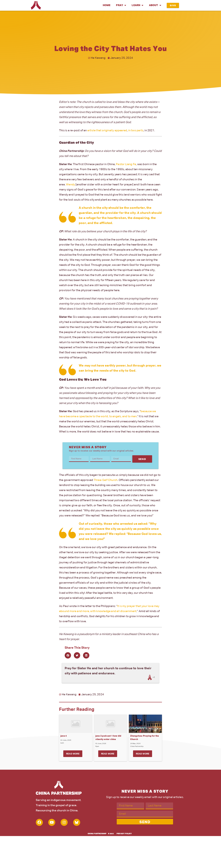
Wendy (70, 185)
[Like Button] (150, 677)
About (155, 5)
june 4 (64, 736)
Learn (137, 5)
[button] (68, 655)
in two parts (136, 130)
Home (107, 5)
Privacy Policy (124, 834)
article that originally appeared (107, 130)
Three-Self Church (106, 480)
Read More (73, 754)
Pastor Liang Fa (126, 164)
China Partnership (97, 834)
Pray (121, 5)
